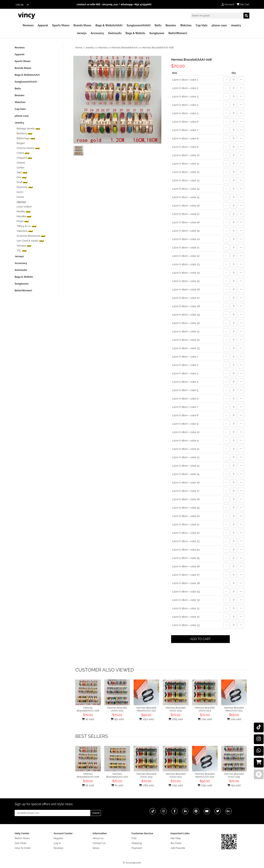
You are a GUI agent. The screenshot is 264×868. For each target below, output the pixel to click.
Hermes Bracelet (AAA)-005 (117, 709)
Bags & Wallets (135, 33)
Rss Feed (176, 843)
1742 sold (205, 719)
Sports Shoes (61, 25)
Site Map (176, 838)
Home (79, 48)
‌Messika (24, 216)
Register (58, 838)
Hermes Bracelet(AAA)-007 (117, 775)
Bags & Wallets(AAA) (109, 25)
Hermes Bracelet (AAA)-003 (205, 709)
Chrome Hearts (28, 148)
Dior (22, 177)
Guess (20, 197)
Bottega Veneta (28, 129)
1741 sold (234, 719)
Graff (22, 182)
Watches (186, 25)
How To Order (23, 848)
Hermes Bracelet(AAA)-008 (88, 709)
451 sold (117, 719)
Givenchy (25, 187)
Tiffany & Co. (27, 226)
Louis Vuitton (24, 207)
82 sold (88, 719)
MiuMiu (24, 211)
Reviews (28, 25)
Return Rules (22, 838)
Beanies (171, 25)
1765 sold (176, 719)
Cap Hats (202, 25)
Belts (158, 25)
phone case (219, 25)
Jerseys (82, 33)
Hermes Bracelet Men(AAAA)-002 (146, 709)
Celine (23, 153)
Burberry (25, 133)
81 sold (117, 785)
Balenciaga (26, 138)
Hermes (103, 48)
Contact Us (99, 843)
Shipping (137, 843)
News (96, 848)
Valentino (25, 231)
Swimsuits (115, 33)
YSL (22, 250)
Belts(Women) (178, 33)
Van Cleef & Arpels (30, 241)
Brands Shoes (83, 25)
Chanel (21, 163)
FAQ (134, 838)
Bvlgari (21, 143)
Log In (57, 843)
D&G (22, 172)
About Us (98, 838)
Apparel (43, 25)
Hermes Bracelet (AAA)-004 (176, 709)
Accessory (97, 33)
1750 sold (146, 719)
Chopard (24, 158)
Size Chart (21, 843)
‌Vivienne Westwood (31, 236)
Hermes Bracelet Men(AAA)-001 (234, 709)
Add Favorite (178, 848)
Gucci (20, 192)
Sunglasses (157, 33)
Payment (137, 848)
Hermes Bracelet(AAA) (125, 48)
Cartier (21, 168)
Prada (23, 221)
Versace (24, 246)
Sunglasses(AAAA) (139, 25)
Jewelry (236, 25)
